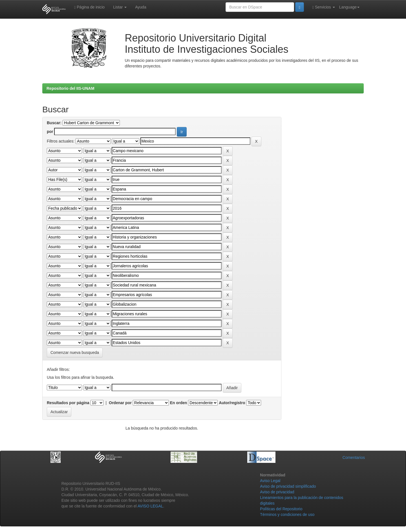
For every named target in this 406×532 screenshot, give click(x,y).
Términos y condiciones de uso (287, 515)
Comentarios (354, 457)
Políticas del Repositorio (281, 509)
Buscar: (54, 123)
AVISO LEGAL (150, 506)
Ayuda (141, 7)
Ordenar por (120, 403)
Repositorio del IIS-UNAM (70, 88)
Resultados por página (68, 403)
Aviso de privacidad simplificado (288, 486)
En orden (179, 403)
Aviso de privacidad (277, 492)
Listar (120, 7)
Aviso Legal (270, 481)
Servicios (324, 7)
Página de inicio (89, 7)
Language (349, 7)
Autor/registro (232, 403)
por (50, 132)
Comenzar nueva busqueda (75, 353)
